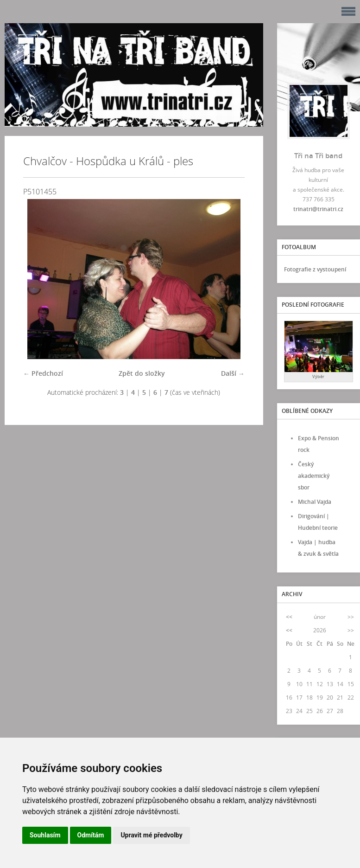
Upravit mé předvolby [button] (151, 835)
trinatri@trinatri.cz (318, 209)
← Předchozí (43, 373)
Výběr (318, 376)
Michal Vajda (315, 502)
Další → (233, 373)
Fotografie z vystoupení (315, 269)
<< (289, 617)
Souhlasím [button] (45, 835)
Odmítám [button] (91, 835)
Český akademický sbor (314, 476)
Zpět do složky (142, 373)
